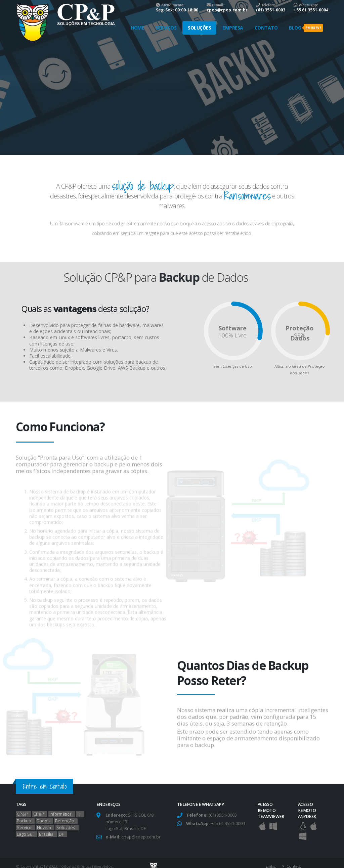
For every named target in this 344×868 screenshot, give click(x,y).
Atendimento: (172, 5)
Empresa (233, 28)
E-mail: (218, 5)
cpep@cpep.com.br (227, 10)
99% (300, 335)
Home (137, 28)
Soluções (199, 28)
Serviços (166, 28)
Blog (306, 28)
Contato (266, 28)
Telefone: (268, 5)
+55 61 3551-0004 (311, 10)
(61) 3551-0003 (271, 10)
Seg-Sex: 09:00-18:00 (177, 10)
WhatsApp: (308, 5)
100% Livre (232, 335)
